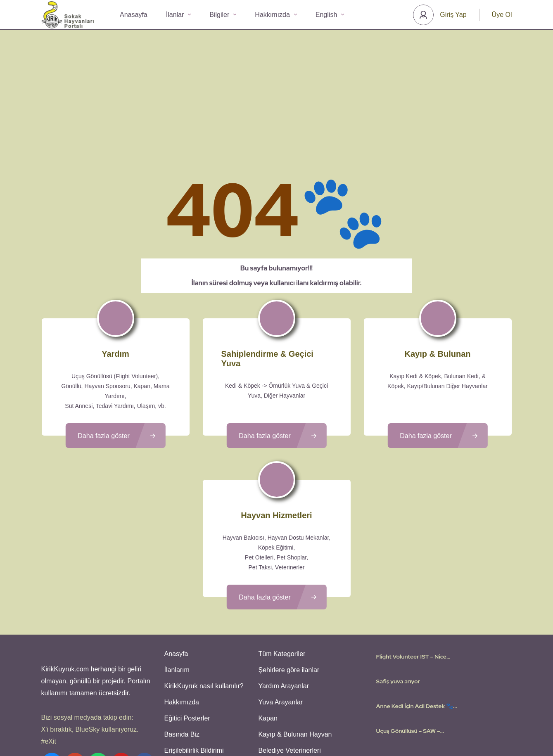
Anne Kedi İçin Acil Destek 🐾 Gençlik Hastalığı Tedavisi (415, 635)
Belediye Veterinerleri (288, 671)
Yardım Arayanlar (282, 612)
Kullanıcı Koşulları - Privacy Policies (253, 725)
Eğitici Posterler (186, 641)
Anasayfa (134, 15)
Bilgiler (223, 15)
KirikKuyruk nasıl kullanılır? (203, 612)
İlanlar (179, 15)
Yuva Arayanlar (280, 627)
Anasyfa (175, 582)
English (330, 15)
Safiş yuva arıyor (398, 610)
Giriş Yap (453, 15)
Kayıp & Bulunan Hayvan (294, 656)
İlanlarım (176, 597)
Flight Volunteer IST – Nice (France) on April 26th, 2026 (414, 585)
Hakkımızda (276, 15)
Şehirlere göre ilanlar (288, 597)
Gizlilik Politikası (325, 725)
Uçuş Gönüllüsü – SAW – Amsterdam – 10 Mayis (408, 660)
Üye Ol (502, 15)
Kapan (267, 641)
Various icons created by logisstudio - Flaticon (277, 735)
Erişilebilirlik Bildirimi (193, 671)
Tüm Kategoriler (281, 582)
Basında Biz (181, 656)
